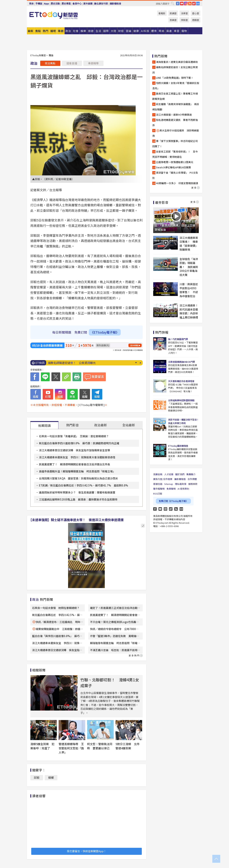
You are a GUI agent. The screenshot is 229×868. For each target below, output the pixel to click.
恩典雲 (173, 20)
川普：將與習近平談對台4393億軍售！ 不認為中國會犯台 (189, 290)
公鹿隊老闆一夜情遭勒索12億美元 (175, 162)
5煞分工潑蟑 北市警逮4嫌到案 (127, 746)
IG (186, 4)
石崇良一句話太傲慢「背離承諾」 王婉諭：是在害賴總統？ (74, 436)
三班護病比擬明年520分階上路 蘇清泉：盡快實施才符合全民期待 (78, 499)
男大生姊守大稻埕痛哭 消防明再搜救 (176, 133)
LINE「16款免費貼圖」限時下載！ (175, 78)
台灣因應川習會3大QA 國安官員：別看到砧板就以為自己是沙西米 (78, 478)
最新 (31, 31)
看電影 (162, 13)
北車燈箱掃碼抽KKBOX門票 (182, 362)
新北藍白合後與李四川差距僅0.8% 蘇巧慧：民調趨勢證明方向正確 (79, 443)
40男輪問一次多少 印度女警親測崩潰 (177, 183)
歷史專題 (66, 4)
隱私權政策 (181, 484)
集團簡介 (191, 474)
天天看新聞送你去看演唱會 (181, 381)
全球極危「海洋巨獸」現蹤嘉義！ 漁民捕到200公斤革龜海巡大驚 (189, 267)
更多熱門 (136, 655)
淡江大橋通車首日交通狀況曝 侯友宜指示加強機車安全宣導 (74, 450)
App (47, 4)
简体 (31, 4)
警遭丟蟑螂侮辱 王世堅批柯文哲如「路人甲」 (71, 748)
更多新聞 (134, 345)
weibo (194, 4)
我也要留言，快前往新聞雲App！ (87, 851)
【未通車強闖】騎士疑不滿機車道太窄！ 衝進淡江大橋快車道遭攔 (76, 520)
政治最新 (101, 425)
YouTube (182, 4)
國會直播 (72, 63)
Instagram (165, 509)
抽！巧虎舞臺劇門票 (178, 339)
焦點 (38, 31)
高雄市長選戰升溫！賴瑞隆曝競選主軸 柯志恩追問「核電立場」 (77, 471)
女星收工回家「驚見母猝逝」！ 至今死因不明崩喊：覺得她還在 (175, 154)
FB (178, 4)
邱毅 (37, 777)
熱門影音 (72, 425)
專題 (61, 31)
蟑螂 (51, 777)
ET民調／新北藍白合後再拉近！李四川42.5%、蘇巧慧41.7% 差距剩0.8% (84, 485)
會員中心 (77, 4)
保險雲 (184, 20)
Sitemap (169, 484)
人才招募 (169, 474)
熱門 (46, 31)
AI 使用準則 (183, 489)
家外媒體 (88, 4)
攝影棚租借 (115, 4)
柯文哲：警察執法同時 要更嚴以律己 (100, 746)
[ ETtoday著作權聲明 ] (91, 405)
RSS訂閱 (158, 494)
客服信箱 (158, 484)
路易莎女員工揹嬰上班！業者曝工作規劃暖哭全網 (175, 96)
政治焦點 (50, 63)
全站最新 (129, 425)
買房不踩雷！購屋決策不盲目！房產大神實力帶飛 (183, 421)
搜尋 (172, 3)
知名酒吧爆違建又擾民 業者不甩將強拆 (175, 122)
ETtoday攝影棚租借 (178, 446)
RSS (190, 4)
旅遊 (91, 31)
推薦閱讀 (44, 425)
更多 (195, 188)
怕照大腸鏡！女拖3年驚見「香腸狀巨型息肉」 (176, 86)
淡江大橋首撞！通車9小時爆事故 (174, 115)
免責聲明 (171, 489)
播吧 (53, 31)
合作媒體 (192, 479)
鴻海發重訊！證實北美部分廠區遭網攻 (177, 62)
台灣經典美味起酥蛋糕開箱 (181, 400)
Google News (198, 4)
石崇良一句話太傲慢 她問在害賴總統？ (56, 608)
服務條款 (193, 484)
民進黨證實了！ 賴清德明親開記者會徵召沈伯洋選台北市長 (74, 464)
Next (136, 363)
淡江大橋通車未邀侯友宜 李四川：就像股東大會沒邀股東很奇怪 (77, 457)
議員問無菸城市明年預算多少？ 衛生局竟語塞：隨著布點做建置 (77, 492)
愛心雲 (196, 13)
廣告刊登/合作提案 (163, 479)
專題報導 (93, 63)
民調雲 (173, 13)
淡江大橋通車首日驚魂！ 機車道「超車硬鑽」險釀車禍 (189, 244)
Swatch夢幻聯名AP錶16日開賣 (173, 167)
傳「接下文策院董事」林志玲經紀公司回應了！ (175, 144)
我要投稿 (158, 474)
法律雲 (184, 13)
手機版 (39, 4)
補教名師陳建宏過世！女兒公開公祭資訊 (175, 70)
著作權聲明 (159, 489)
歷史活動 (55, 4)
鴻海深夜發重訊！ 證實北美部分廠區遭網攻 (76, 363)
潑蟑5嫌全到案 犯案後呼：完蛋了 (42, 746)
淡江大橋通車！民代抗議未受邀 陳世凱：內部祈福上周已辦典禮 (189, 311)
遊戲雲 (196, 20)
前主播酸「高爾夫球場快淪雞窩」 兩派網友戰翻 (176, 107)
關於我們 (180, 474)
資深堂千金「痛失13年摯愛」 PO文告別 (175, 175)
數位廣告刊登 (101, 4)
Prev (140, 363)
